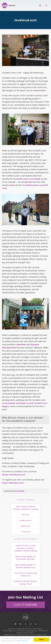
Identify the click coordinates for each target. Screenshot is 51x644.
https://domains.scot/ (13, 483)
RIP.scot (26, 515)
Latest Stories (26, 500)
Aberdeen (21, 344)
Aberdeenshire (9, 348)
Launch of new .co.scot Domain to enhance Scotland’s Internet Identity (26, 548)
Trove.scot (26, 532)
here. (44, 90)
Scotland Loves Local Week (27, 179)
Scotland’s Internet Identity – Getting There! (26, 582)
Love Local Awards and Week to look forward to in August (25, 403)
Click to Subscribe (26, 605)
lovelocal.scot (26, 520)
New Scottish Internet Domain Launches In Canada (26, 508)
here (30, 182)
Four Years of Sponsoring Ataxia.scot (26, 574)
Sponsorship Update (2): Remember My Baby (26, 558)
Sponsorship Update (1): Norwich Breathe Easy (26, 566)
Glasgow (35, 344)
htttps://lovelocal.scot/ (14, 475)
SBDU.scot (26, 526)
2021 (31, 160)
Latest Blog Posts (26, 539)
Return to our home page (9, 5)
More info (25, 641)
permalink (20, 491)
